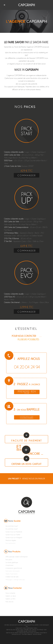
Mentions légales (37, 634)
